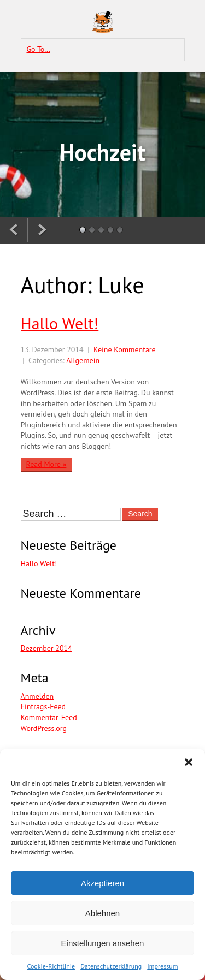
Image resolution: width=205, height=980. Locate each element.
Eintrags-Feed (43, 706)
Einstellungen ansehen (103, 943)
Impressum (162, 966)
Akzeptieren (102, 883)
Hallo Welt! (60, 323)
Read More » (46, 464)
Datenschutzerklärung (111, 966)
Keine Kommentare (125, 349)
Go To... (39, 49)
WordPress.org (44, 728)
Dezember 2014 (46, 648)
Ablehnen (102, 913)
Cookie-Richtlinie (51, 966)
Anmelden (37, 696)
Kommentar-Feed (49, 717)
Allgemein (83, 360)
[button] (189, 762)
